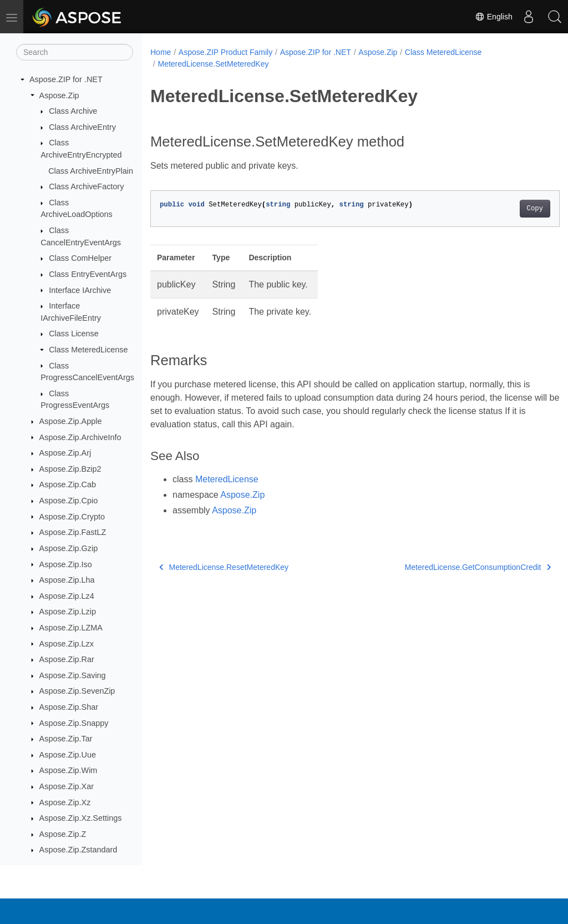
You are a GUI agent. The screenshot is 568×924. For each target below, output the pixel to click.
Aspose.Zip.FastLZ (73, 532)
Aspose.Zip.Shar (69, 707)
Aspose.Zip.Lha (67, 580)
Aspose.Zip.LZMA (71, 628)
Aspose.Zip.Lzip (68, 612)
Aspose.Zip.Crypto (72, 517)
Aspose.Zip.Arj (65, 453)
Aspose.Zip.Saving (73, 675)
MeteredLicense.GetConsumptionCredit (449, 567)
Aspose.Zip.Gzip (69, 548)
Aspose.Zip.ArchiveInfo (80, 437)
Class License (74, 334)
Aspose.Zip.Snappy (74, 723)
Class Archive (73, 111)
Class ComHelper (80, 258)
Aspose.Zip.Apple (71, 421)
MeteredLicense (227, 479)
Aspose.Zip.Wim (69, 770)
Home (161, 52)
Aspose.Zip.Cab (68, 484)
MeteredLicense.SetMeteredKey (213, 64)
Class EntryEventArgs (88, 274)
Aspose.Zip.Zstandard (78, 850)
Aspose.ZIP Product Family (225, 52)
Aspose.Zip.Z (63, 834)
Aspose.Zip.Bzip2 (70, 469)
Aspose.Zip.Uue (68, 755)
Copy (506, 209)
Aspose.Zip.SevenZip (77, 691)
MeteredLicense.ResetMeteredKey (224, 567)
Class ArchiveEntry (82, 127)
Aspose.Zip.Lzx (67, 644)
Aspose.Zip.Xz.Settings (81, 818)
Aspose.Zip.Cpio (69, 501)
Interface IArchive (80, 290)
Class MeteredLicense (88, 350)
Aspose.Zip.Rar (67, 659)
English (491, 17)
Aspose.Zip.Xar (67, 786)
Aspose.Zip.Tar (66, 739)
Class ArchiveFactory (86, 186)
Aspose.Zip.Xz (65, 802)
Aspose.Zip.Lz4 (67, 596)
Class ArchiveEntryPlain (91, 171)
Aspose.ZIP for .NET (66, 79)
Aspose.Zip (59, 95)
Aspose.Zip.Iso (66, 564)
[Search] (75, 52)
